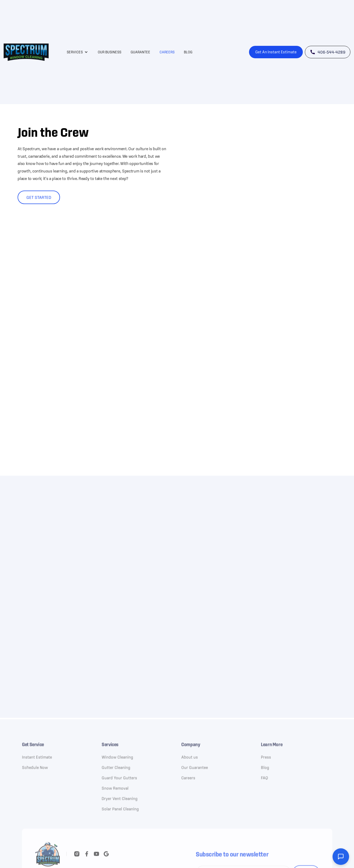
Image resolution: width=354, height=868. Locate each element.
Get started (39, 197)
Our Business (110, 52)
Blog (188, 52)
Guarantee (140, 52)
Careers (167, 52)
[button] (77, 52)
